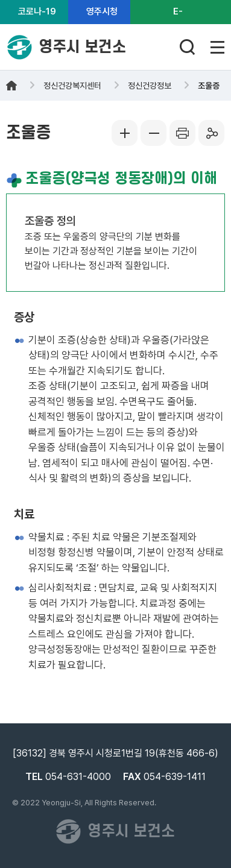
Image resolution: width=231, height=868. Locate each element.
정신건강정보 (150, 86)
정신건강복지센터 (72, 86)
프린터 (183, 133)
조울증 (209, 86)
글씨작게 (154, 133)
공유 (212, 133)
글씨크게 (125, 133)
